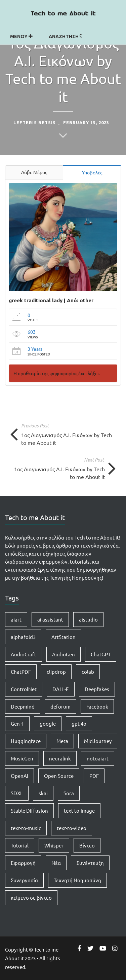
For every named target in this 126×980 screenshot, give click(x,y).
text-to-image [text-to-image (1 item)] (79, 810)
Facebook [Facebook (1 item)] (97, 706)
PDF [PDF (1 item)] (94, 776)
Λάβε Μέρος (34, 172)
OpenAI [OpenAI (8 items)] (19, 776)
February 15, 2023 (86, 122)
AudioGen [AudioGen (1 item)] (64, 654)
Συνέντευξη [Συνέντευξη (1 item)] (90, 863)
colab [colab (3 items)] (88, 672)
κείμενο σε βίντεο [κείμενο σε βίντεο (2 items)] (31, 897)
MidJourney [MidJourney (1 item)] (98, 741)
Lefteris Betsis (35, 122)
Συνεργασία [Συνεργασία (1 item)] (24, 880)
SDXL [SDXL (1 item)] (17, 793)
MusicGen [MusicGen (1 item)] (22, 758)
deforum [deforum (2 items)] (60, 706)
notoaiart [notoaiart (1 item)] (98, 758)
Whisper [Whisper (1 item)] (54, 845)
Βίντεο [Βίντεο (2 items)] (87, 845)
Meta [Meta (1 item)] (62, 741)
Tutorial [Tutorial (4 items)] (20, 845)
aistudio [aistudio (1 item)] (88, 619)
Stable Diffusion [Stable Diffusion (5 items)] (29, 810)
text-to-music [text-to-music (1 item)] (26, 828)
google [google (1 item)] (48, 723)
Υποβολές (92, 172)
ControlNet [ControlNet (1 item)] (24, 689)
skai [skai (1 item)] (43, 793)
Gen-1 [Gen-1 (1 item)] (17, 723)
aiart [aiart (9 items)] (16, 619)
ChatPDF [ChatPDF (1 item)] (21, 672)
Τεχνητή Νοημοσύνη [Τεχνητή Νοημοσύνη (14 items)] (77, 880)
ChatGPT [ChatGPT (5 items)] (101, 654)
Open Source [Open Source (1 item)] (59, 776)
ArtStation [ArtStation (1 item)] (64, 637)
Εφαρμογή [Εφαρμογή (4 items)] (23, 863)
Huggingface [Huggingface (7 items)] (26, 741)
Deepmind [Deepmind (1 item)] (23, 706)
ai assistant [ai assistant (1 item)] (50, 619)
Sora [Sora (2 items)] (69, 793)
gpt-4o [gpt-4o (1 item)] (79, 723)
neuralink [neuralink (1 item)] (60, 758)
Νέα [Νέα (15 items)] (56, 863)
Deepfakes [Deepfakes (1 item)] (97, 689)
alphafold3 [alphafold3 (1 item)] (23, 637)
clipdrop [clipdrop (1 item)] (56, 672)
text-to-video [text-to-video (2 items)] (72, 828)
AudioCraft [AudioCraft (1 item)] (24, 654)
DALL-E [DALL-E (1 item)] (61, 689)
